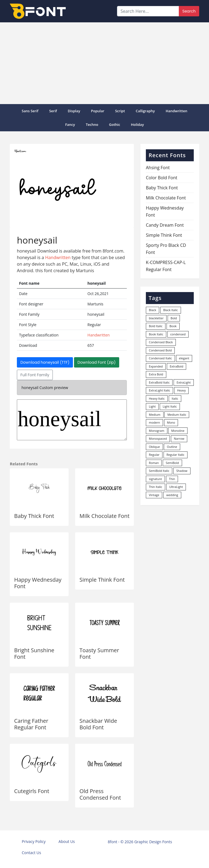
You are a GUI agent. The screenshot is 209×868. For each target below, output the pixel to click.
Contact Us (31, 853)
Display (74, 111)
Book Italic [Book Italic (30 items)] (156, 334)
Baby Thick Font (34, 516)
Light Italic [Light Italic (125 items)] (170, 406)
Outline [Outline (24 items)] (172, 447)
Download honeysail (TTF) (45, 362)
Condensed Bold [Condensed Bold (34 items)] (160, 350)
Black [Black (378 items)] (153, 310)
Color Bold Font (162, 178)
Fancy (70, 125)
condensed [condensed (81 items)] (178, 334)
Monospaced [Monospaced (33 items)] (158, 438)
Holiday (137, 125)
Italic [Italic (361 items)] (175, 398)
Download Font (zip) (97, 362)
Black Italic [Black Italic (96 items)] (171, 310)
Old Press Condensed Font (100, 794)
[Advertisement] (104, 63)
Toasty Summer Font (99, 653)
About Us (67, 841)
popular (98, 111)
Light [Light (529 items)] (152, 406)
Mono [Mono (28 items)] (171, 422)
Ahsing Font (158, 168)
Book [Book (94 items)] (173, 326)
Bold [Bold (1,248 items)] (174, 318)
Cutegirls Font (32, 791)
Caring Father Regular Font (31, 724)
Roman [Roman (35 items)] (154, 463)
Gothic (115, 125)
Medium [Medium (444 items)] (155, 415)
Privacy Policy (34, 841)
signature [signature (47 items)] (155, 479)
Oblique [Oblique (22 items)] (154, 447)
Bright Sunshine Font (34, 653)
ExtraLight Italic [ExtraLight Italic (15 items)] (159, 390)
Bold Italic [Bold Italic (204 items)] (156, 326)
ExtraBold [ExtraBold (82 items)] (177, 366)
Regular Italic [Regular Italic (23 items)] (176, 455)
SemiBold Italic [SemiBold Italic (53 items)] (159, 471)
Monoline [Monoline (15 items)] (178, 431)
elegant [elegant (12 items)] (184, 358)
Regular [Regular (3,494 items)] (154, 455)
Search (189, 11)
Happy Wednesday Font (38, 583)
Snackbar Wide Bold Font (98, 724)
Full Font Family (35, 375)
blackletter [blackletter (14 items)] (156, 318)
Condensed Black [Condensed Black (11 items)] (161, 342)
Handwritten (177, 111)
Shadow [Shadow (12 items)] (182, 471)
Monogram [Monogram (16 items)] (157, 431)
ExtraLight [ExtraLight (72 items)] (184, 382)
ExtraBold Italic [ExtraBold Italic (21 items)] (159, 382)
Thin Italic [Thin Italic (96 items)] (156, 487)
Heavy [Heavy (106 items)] (181, 390)
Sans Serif (30, 111)
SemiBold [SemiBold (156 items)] (172, 463)
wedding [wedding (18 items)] (172, 495)
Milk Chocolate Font (104, 516)
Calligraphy (145, 111)
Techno (92, 125)
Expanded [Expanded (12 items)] (156, 366)
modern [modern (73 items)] (154, 422)
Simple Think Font (102, 580)
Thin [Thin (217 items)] (172, 479)
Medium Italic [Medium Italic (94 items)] (177, 415)
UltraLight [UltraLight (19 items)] (176, 487)
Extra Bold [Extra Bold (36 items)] (156, 374)
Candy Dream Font (165, 225)
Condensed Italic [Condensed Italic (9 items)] (160, 358)
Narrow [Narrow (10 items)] (179, 438)
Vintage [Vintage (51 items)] (154, 495)
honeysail (72, 420)
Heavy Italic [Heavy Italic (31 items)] (157, 398)
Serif (53, 111)
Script (120, 111)
